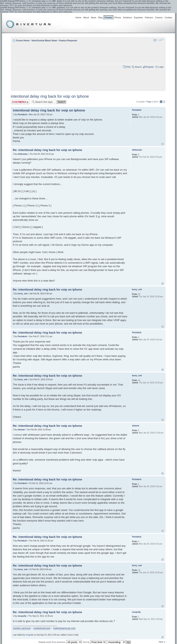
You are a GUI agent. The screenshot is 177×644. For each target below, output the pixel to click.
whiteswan (23, 154)
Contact (168, 17)
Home (78, 17)
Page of (152, 102)
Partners (149, 17)
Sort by (94, 642)
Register (150, 67)
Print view (155, 40)
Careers (159, 17)
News (94, 17)
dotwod (21, 430)
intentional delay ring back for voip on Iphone (50, 96)
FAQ (128, 67)
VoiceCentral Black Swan (44, 40)
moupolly (22, 616)
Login (161, 67)
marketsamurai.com (64, 628)
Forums (108, 17)
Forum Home (23, 40)
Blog (100, 17)
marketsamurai (42, 628)
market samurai (22, 628)
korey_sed (22, 294)
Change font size (161, 40)
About (86, 17)
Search (138, 67)
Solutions (127, 17)
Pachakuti (22, 115)
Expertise (138, 17)
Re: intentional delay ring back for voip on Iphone (47, 150)
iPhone (118, 17)
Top (163, 144)
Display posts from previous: (60, 642)
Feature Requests (68, 40)
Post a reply (20, 102)
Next (161, 642)
